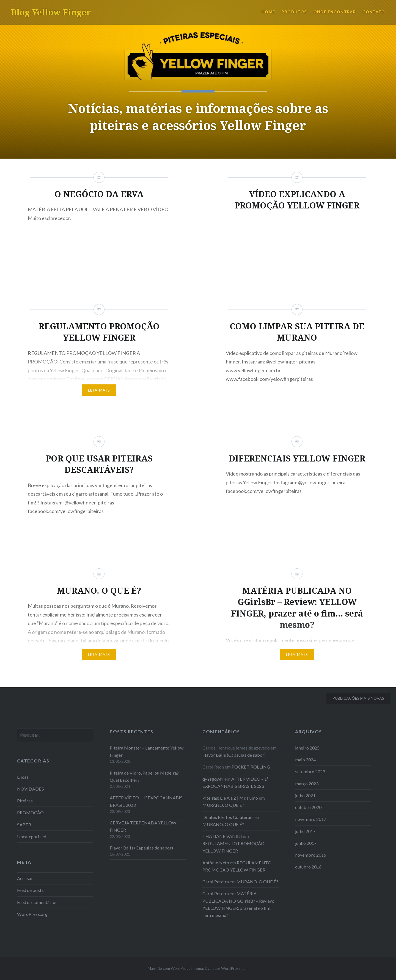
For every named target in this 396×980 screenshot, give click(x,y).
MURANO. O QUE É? (223, 805)
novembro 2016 (311, 855)
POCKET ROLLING (251, 767)
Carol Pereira (216, 882)
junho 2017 (306, 843)
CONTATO (374, 12)
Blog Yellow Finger (51, 12)
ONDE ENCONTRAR (335, 12)
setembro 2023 (310, 771)
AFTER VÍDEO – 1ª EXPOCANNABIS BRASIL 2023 (146, 801)
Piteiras (25, 801)
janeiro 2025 (307, 748)
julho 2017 (305, 831)
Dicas (23, 777)
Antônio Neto (216, 863)
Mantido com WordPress (169, 968)
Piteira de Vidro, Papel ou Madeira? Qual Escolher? (144, 776)
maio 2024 (305, 760)
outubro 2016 (308, 867)
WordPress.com (235, 968)
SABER (24, 825)
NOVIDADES (31, 789)
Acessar (25, 878)
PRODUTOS (294, 12)
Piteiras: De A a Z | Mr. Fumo (230, 798)
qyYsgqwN (213, 779)
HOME (268, 12)
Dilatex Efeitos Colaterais (228, 817)
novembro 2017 (311, 819)
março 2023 (307, 784)
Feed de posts (30, 890)
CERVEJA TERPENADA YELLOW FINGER (143, 826)
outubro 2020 (308, 807)
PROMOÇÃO (30, 812)
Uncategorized (32, 836)
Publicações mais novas (358, 698)
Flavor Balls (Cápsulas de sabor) (141, 848)
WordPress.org (32, 914)
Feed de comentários (37, 902)
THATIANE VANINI (222, 836)
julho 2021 (305, 795)
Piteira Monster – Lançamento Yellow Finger (147, 751)
